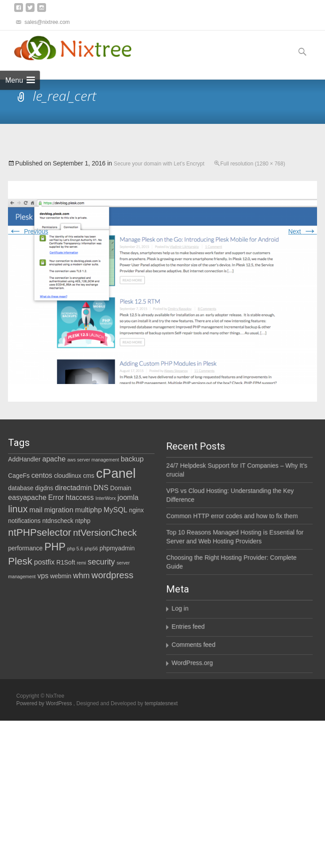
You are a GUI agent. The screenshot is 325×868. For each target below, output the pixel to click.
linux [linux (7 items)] (18, 509)
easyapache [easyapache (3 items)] (27, 497)
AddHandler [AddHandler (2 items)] (24, 459)
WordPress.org (171, 679)
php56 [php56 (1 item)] (91, 549)
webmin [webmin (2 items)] (61, 576)
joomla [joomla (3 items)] (128, 497)
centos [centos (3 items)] (42, 475)
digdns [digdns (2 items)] (44, 488)
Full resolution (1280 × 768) (253, 164)
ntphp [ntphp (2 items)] (83, 521)
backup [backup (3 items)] (132, 459)
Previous (28, 231)
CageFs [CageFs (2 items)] (19, 476)
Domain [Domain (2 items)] (121, 488)
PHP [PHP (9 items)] (55, 547)
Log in (159, 625)
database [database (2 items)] (21, 488)
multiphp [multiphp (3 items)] (89, 510)
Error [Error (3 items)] (56, 497)
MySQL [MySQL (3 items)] (116, 510)
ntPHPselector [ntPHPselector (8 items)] (40, 532)
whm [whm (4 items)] (81, 576)
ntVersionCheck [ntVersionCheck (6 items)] (105, 532)
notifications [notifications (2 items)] (24, 521)
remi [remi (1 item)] (81, 563)
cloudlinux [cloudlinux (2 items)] (68, 476)
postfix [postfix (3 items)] (44, 562)
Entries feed (167, 643)
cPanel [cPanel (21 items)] (116, 473)
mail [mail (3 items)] (36, 510)
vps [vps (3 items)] (43, 576)
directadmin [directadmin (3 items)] (73, 488)
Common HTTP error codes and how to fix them (211, 535)
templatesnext (161, 703)
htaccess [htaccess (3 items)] (79, 497)
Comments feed (172, 661)
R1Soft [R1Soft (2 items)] (66, 562)
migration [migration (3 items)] (59, 510)
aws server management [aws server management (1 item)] (93, 460)
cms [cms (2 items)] (89, 476)
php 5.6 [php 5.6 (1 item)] (75, 549)
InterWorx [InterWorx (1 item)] (106, 498)
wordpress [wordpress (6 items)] (113, 575)
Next (303, 231)
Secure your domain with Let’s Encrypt (159, 164)
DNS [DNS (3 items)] (101, 488)
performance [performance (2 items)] (25, 548)
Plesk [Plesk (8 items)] (20, 561)
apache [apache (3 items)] (54, 459)
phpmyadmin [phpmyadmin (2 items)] (117, 548)
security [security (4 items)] (101, 562)
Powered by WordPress (45, 703)
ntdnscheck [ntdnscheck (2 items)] (58, 521)
